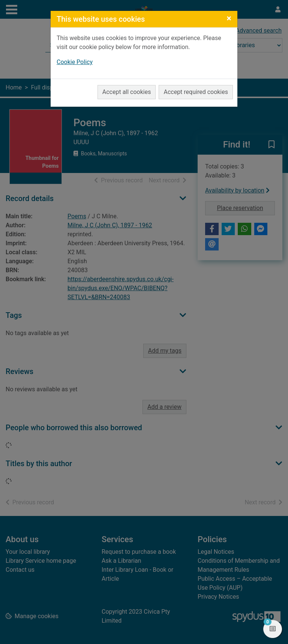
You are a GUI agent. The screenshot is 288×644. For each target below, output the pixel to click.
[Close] (229, 18)
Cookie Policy (75, 62)
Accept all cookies (127, 92)
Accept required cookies (196, 92)
